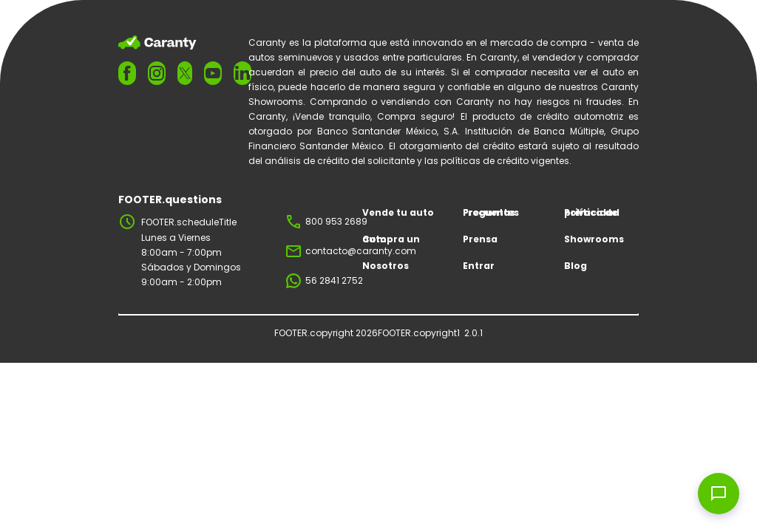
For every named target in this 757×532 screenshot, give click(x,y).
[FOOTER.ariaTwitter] (185, 73)
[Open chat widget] (719, 494)
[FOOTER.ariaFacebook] (127, 73)
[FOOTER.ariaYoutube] (213, 73)
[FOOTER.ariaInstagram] (157, 73)
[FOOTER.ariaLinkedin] (242, 73)
